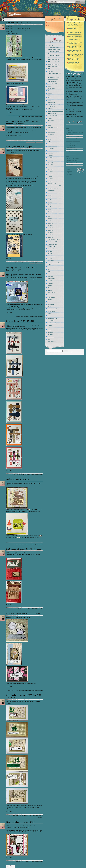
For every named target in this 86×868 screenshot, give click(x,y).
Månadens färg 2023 (52, 242)
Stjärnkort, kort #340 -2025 (74, 63)
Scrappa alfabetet (52, 293)
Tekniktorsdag (51, 321)
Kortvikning (50, 214)
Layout (49, 221)
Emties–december (74, 29)
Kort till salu (50, 211)
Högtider (50, 139)
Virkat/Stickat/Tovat (52, 342)
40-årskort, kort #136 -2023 (18, 479)
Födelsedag (28, 475)
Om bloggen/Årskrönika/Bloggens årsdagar (55, 264)
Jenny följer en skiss (52, 146)
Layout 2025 (50, 237)
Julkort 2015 (50, 158)
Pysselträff (50, 286)
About (49, 25)
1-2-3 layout (50, 45)
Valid (70, 171)
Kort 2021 (50, 200)
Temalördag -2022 (52, 323)
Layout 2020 (50, 225)
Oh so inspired (51, 261)
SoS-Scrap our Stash (52, 309)
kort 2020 (50, 197)
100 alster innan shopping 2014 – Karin (55, 56)
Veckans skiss (51, 337)
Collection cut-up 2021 (53, 113)
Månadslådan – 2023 (52, 244)
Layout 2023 (32, 316)
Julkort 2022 (50, 174)
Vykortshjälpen (70, 165)
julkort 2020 (50, 169)
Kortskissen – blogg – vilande (73, 137)
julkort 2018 (50, 165)
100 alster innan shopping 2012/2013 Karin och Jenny (54, 48)
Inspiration (50, 144)
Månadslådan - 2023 (31, 142)
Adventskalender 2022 (53, 84)
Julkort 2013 (50, 153)
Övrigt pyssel (51, 267)
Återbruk (50, 98)
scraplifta (50, 290)
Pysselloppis (50, 283)
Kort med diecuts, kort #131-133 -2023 (23, 613)
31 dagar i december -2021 (54, 66)
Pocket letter (50, 276)
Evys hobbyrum (70, 134)
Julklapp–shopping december (75, 51)
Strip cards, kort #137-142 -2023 (20, 321)
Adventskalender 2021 (53, 81)
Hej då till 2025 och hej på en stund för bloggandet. (75, 24)
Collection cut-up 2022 (53, 116)
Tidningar (50, 325)
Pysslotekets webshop (71, 154)
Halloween (50, 137)
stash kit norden (51, 311)
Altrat (49, 91)
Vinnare (49, 339)
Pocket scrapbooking (52, 278)
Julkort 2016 (50, 160)
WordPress (69, 175)
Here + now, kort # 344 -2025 (75, 47)
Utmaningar (50, 335)
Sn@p (29, 510)
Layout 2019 (50, 223)
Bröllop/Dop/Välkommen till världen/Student (54, 106)
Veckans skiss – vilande (72, 163)
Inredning (50, 141)
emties (30, 263)
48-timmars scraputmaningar (54, 69)
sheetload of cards (37, 816)
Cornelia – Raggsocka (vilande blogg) (75, 132)
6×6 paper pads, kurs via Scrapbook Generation (53, 78)
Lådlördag (50, 218)
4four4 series (51, 71)
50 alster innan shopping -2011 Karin (55, 74)
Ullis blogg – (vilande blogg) (73, 158)
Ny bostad (50, 254)
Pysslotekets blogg (71, 152)
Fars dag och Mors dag (53, 127)
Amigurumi (50, 93)
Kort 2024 (50, 207)
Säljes (34, 263)
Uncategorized (51, 332)
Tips (49, 328)
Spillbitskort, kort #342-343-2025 (76, 55)
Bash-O (49, 100)
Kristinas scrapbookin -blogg (73, 139)
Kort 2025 (50, 209)
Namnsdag (50, 251)
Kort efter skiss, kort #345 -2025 (75, 43)
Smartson (50, 302)
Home (49, 23)
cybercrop (50, 118)
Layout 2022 (50, 230)
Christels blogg (70, 130)
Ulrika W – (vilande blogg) (72, 160)
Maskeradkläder (51, 247)
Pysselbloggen (15, 14)
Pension (50, 274)
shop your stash (51, 297)
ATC (49, 95)
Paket (49, 269)
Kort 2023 (33, 116)
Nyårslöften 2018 (51, 256)
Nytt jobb (50, 258)
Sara (68, 156)
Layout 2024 (50, 235)
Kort (49, 193)
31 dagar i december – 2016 (54, 64)
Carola (68, 128)
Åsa (67, 126)
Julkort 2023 (28, 609)
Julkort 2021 (50, 172)
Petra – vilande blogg (71, 147)
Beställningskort (51, 102)
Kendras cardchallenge (53, 188)
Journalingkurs (51, 148)
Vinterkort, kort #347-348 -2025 (75, 33)
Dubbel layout (51, 120)
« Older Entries (10, 867)
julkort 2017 (50, 162)
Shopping (50, 300)
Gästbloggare (51, 134)
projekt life (50, 281)
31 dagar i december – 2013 (54, 59)
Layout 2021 (50, 228)
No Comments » (39, 116)
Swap (49, 316)
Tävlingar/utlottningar (52, 318)
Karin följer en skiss (52, 183)
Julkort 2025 (50, 181)
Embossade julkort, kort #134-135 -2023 (24, 549)
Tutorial (49, 330)
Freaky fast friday (52, 132)
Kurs (49, 216)
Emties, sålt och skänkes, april (19, 147)
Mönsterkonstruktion (52, 249)
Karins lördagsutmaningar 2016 (55, 186)
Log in (68, 169)
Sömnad (50, 307)
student (49, 314)
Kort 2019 (50, 195)
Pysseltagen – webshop (72, 150)
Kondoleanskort (51, 190)
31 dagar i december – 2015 (54, 62)
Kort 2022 (50, 202)
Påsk (49, 271)
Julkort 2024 (50, 179)
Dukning (50, 123)
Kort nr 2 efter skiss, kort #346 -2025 (75, 38)
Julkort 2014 (50, 155)
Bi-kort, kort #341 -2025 (74, 59)
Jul (48, 151)
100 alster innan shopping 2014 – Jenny (55, 52)
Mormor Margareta (71, 145)
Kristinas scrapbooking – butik (73, 141)
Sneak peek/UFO (52, 304)
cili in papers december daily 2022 (55, 111)
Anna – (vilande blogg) (71, 124)
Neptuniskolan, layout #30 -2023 (20, 822)
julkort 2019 (50, 167)
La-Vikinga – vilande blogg (72, 143)
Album (49, 86)
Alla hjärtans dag (51, 88)
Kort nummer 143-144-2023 (18, 23)
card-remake (51, 109)
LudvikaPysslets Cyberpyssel (54, 240)
